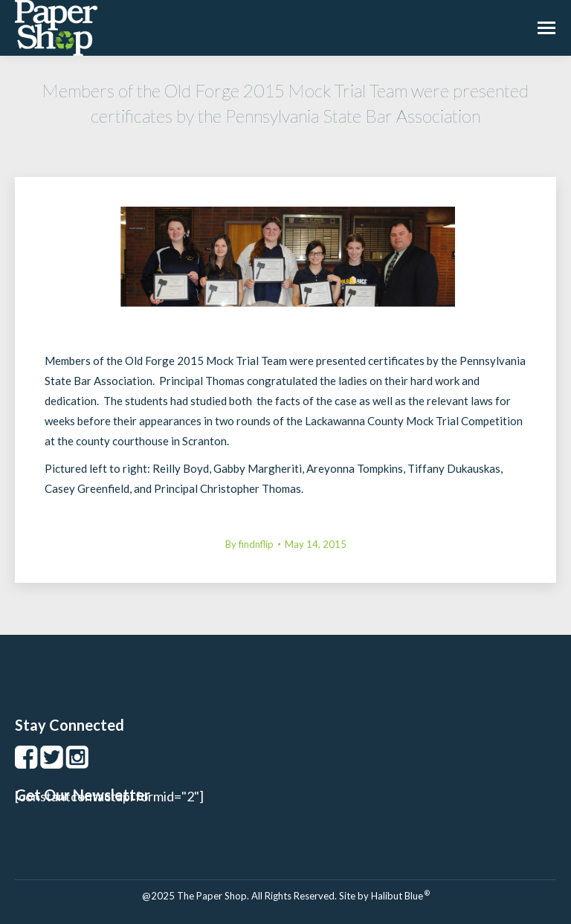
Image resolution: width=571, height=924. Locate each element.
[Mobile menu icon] (546, 28)
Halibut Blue (400, 896)
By (249, 544)
